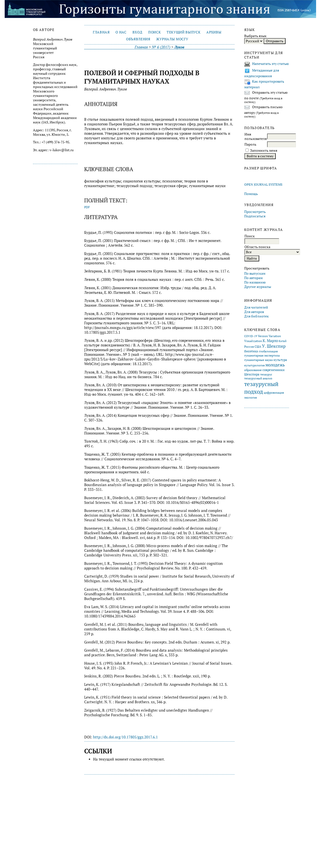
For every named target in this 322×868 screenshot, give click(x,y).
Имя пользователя (256, 136)
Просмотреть (255, 212)
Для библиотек (257, 316)
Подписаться (255, 216)
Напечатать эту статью (270, 64)
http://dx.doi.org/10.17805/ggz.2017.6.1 (125, 737)
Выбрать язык (255, 36)
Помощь (251, 194)
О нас (121, 32)
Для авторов (254, 312)
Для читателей (256, 307)
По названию (255, 282)
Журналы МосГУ (172, 39)
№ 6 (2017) (161, 47)
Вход (137, 32)
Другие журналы (258, 287)
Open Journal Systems (263, 185)
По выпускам (255, 273)
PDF (87, 207)
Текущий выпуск (184, 32)
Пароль (250, 144)
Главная (101, 32)
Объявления (138, 39)
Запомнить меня (264, 150)
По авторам (253, 278)
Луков (179, 47)
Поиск (154, 32)
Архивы (214, 32)
